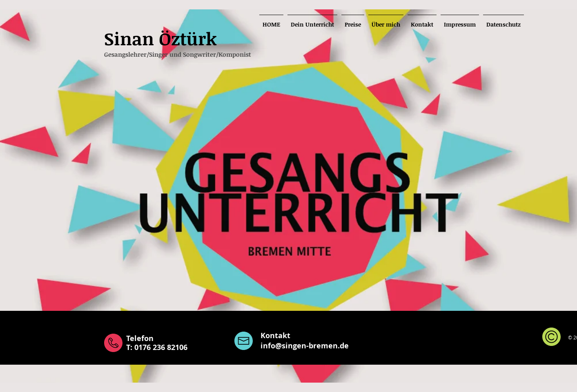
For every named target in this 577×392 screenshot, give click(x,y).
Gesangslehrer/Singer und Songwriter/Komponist (178, 54)
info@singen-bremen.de (305, 346)
